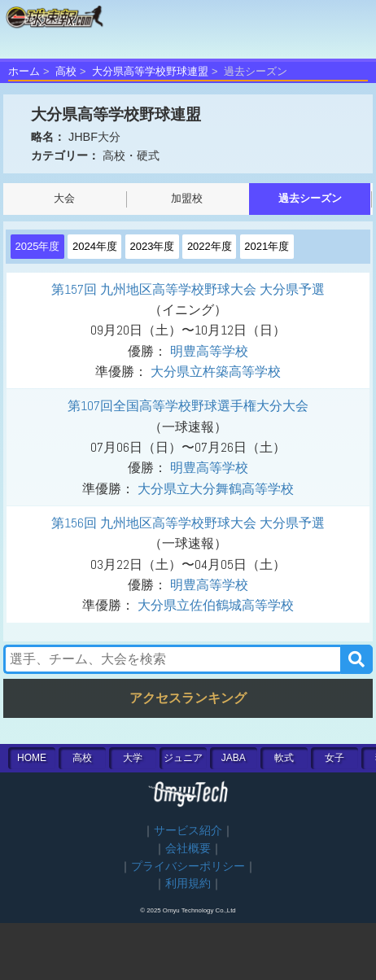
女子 (334, 758)
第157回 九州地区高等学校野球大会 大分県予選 (188, 289)
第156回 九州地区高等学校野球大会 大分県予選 (188, 523)
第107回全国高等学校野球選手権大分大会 (188, 406)
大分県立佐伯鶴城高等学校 (216, 605)
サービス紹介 (188, 831)
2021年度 (267, 246)
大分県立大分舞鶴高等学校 (216, 489)
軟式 (284, 758)
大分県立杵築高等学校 (216, 372)
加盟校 (187, 198)
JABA (234, 758)
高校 (66, 71)
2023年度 (152, 246)
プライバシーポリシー (188, 866)
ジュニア (183, 758)
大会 (64, 198)
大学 (133, 758)
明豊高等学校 (209, 351)
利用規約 (188, 884)
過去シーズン (310, 198)
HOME (32, 758)
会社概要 (188, 849)
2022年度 (210, 246)
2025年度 (38, 246)
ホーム (24, 71)
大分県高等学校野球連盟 (150, 71)
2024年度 (95, 246)
